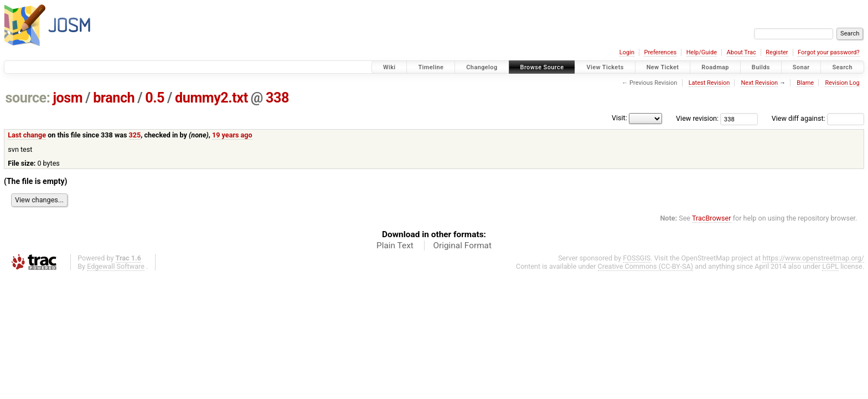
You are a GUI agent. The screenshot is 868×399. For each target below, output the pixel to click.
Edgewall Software (116, 266)
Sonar (801, 67)
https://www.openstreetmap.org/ (813, 258)
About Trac (742, 52)
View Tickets (605, 67)
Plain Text (395, 245)
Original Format (462, 245)
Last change (27, 135)
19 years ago (232, 135)
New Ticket (663, 67)
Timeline (431, 67)
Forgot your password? (829, 52)
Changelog (482, 67)
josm (68, 98)
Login (627, 52)
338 (277, 98)
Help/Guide (702, 52)
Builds (761, 67)
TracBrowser (712, 218)
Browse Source (542, 67)
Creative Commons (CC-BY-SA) (646, 266)
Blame (805, 83)
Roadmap (715, 67)
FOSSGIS (637, 258)
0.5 (155, 98)
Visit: (619, 118)
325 (135, 135)
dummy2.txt (211, 98)
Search (842, 67)
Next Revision (759, 83)
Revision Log (842, 83)
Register (777, 52)
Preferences (660, 52)
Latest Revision (709, 83)
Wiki (389, 67)
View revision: (697, 118)
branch (114, 98)
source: (28, 98)
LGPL (830, 266)
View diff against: (818, 118)
